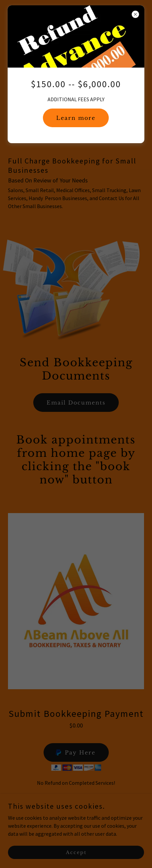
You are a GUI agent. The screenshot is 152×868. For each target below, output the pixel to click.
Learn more (76, 118)
